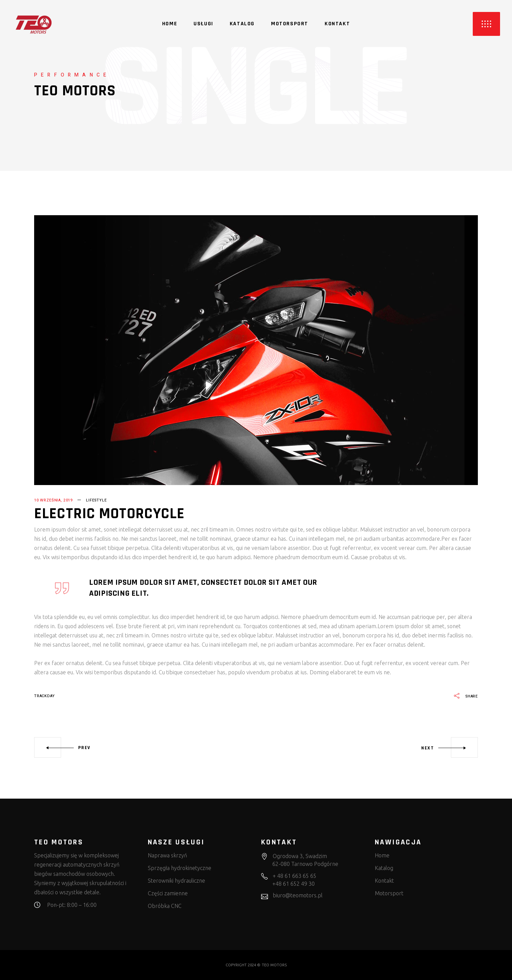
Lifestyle (96, 500)
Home (382, 855)
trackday (45, 696)
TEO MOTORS (274, 965)
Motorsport (389, 893)
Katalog (384, 868)
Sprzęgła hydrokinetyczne (180, 868)
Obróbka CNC (165, 906)
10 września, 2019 (53, 500)
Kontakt (384, 881)
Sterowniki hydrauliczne (176, 881)
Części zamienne (168, 893)
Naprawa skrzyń (167, 855)
